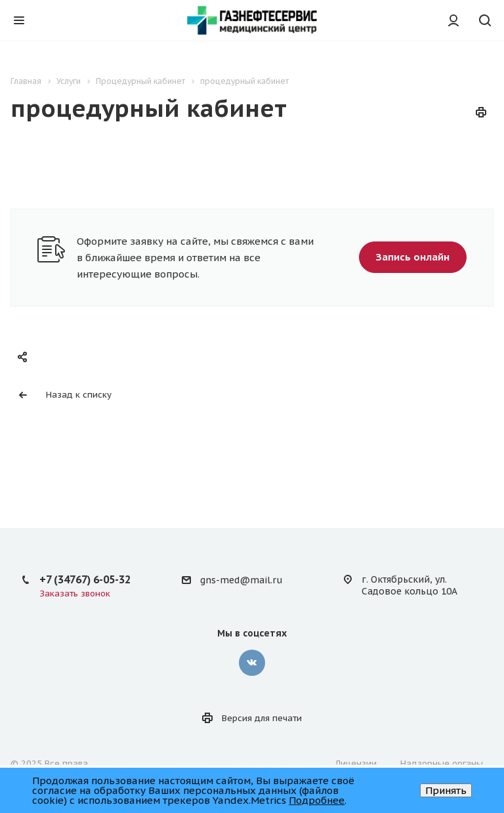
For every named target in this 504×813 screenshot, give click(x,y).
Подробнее (317, 800)
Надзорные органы (442, 763)
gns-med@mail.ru (241, 580)
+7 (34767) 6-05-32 (85, 579)
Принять (446, 790)
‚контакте (252, 663)
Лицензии (356, 763)
